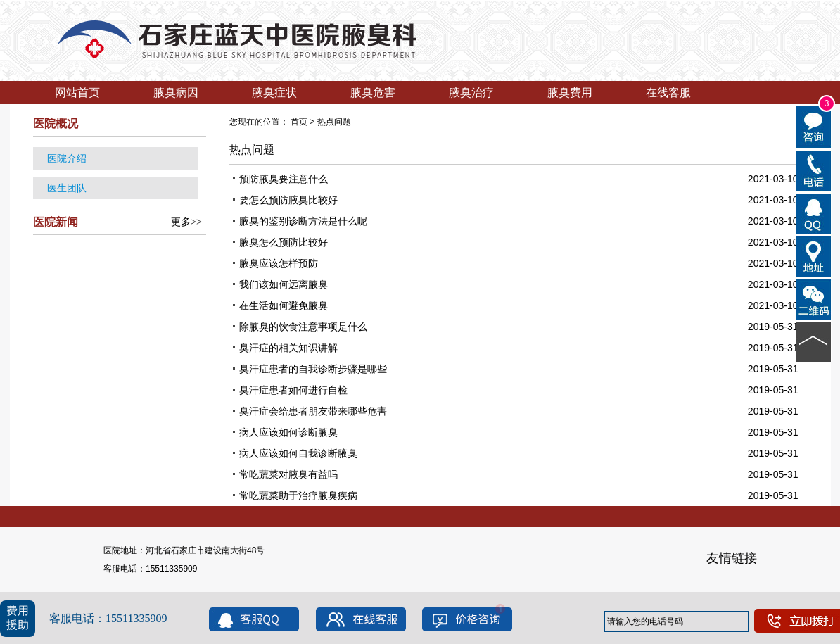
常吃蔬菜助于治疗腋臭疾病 (298, 495)
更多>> (186, 222)
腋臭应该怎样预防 (279, 263)
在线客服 (668, 93)
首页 (299, 122)
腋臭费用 (570, 93)
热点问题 (334, 122)
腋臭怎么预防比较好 (284, 242)
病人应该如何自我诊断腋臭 (298, 453)
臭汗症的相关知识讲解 (288, 348)
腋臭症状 (274, 93)
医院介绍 (67, 158)
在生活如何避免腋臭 (284, 305)
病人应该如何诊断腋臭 (288, 432)
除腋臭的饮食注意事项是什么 (303, 327)
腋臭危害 (373, 93)
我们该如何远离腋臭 (284, 284)
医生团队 (67, 188)
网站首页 (77, 93)
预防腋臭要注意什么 (284, 179)
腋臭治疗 (471, 93)
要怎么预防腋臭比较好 (288, 200)
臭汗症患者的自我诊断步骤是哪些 (313, 369)
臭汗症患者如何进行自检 (293, 390)
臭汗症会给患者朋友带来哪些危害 (313, 411)
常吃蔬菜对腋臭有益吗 (288, 474)
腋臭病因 (176, 93)
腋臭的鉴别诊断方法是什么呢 (303, 221)
